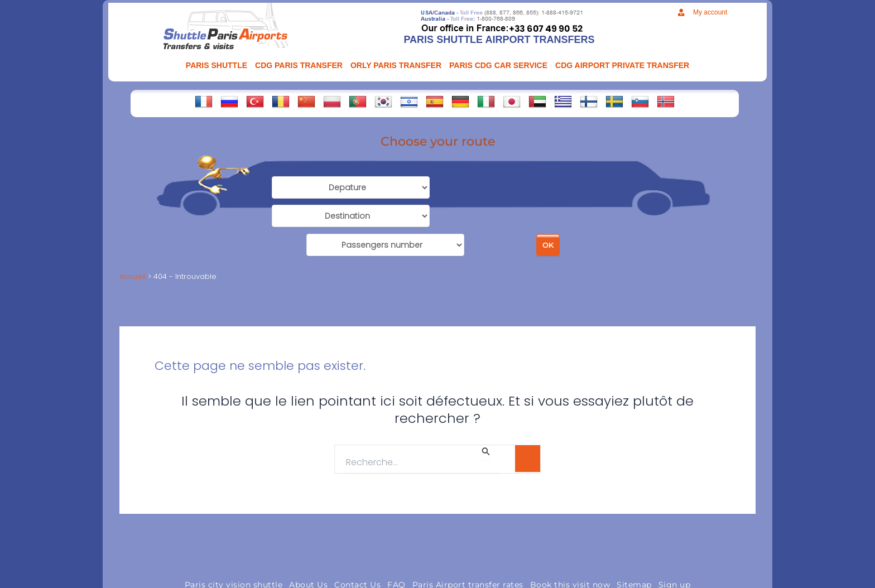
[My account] (681, 13)
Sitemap (634, 550)
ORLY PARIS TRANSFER (396, 65)
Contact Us (357, 550)
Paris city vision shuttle (234, 550)
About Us (308, 550)
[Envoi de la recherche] (486, 418)
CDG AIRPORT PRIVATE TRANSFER (622, 65)
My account (710, 12)
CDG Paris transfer (299, 65)
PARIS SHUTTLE (217, 65)
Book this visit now (570, 550)
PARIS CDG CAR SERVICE (498, 65)
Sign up (675, 550)
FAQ (396, 550)
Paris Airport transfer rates (468, 550)
